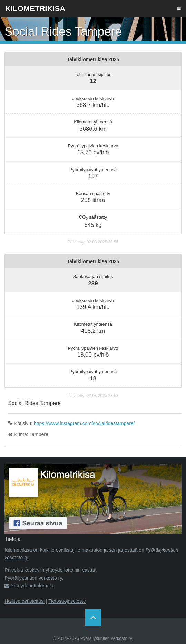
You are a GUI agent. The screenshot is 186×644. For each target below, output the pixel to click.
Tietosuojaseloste (67, 601)
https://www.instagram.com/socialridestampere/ (84, 423)
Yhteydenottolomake (33, 586)
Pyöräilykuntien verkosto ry (106, 638)
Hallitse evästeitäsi (25, 601)
